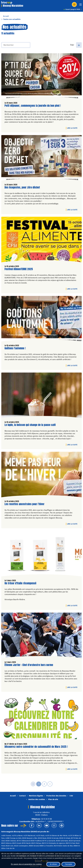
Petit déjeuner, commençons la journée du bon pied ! (33, 106)
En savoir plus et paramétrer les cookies (26, 864)
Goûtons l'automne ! (15, 348)
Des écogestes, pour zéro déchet (22, 187)
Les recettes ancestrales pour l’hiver (24, 504)
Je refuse (53, 864)
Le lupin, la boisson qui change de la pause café (30, 425)
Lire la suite (73, 128)
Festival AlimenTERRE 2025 (19, 269)
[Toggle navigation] (81, 5)
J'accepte (68, 864)
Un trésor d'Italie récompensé (20, 583)
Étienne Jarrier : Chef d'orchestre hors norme (29, 665)
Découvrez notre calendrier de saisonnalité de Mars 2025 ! (36, 747)
